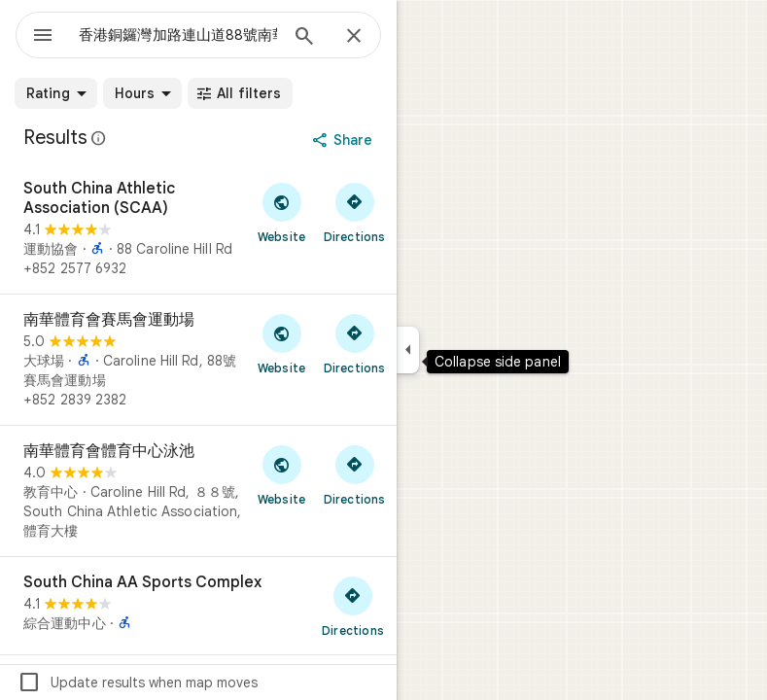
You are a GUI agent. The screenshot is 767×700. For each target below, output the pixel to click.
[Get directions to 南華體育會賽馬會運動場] (354, 343)
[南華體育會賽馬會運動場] (198, 360)
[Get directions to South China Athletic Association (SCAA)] (354, 212)
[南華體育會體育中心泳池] (198, 491)
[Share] (345, 140)
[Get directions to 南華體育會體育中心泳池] (354, 474)
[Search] (304, 38)
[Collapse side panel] (408, 350)
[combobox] (178, 35)
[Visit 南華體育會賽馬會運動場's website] (281, 343)
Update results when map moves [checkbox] (138, 682)
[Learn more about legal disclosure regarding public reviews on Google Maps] (99, 138)
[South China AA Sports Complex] (198, 606)
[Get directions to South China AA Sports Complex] (353, 606)
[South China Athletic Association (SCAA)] (198, 228)
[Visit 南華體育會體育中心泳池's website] (281, 474)
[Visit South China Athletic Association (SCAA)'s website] (281, 212)
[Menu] (43, 37)
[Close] (354, 37)
